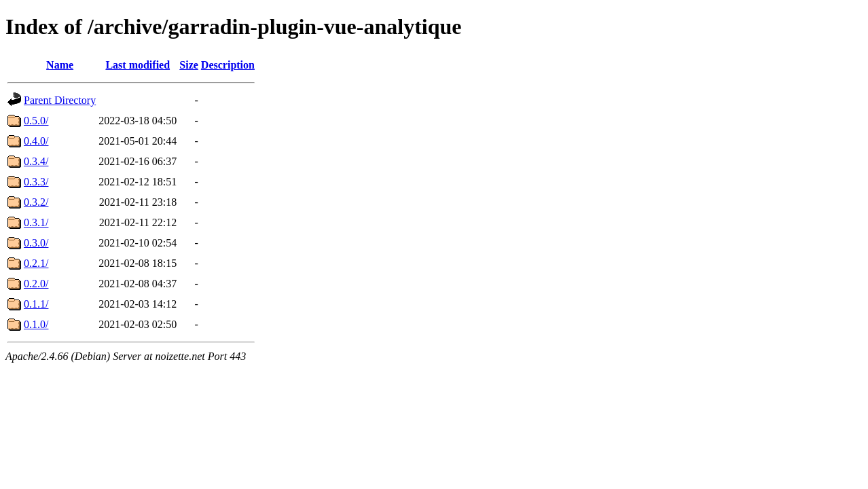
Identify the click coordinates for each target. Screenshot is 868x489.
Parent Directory (60, 100)
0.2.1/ (36, 263)
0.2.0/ (36, 284)
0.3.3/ (36, 182)
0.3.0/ (36, 243)
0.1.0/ (36, 324)
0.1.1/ (36, 304)
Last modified (138, 65)
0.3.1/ (36, 222)
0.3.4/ (36, 161)
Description (228, 65)
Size (189, 65)
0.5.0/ (36, 121)
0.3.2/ (36, 202)
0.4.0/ (36, 141)
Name (60, 65)
